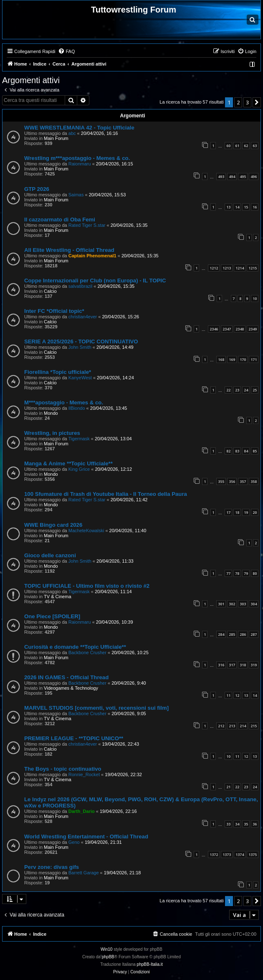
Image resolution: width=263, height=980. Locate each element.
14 (237, 207)
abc (72, 133)
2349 (253, 329)
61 (237, 146)
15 (246, 207)
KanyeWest (80, 378)
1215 (253, 268)
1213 (227, 268)
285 (232, 634)
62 (246, 146)
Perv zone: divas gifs (52, 867)
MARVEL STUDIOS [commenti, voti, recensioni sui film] (96, 708)
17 (228, 512)
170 (243, 359)
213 (232, 726)
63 (255, 146)
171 (254, 359)
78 (237, 573)
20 (255, 512)
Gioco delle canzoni (50, 555)
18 (237, 512)
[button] (257, 102)
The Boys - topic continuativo (63, 769)
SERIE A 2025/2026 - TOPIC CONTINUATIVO (81, 341)
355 (221, 481)
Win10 (106, 949)
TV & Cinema (57, 597)
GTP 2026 (37, 189)
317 (232, 665)
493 (221, 176)
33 (228, 824)
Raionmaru (80, 164)
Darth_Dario (82, 811)
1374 (240, 854)
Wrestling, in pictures (52, 433)
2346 (214, 329)
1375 (253, 854)
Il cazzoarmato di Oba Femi (60, 220)
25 (255, 390)
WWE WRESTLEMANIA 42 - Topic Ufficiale (79, 128)
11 (228, 695)
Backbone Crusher (87, 652)
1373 (227, 854)
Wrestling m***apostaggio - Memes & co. (77, 158)
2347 (227, 329)
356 (232, 481)
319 (254, 665)
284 (221, 634)
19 (246, 512)
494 (232, 176)
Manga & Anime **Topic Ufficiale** (68, 463)
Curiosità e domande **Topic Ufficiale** (75, 647)
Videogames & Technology (71, 688)
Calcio (50, 291)
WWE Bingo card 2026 (53, 525)
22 (228, 390)
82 (228, 451)
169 (232, 359)
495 (243, 176)
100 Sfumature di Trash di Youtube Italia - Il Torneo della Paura (106, 494)
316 (221, 665)
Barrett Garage (84, 873)
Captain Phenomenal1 (92, 256)
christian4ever (83, 317)
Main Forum (56, 138)
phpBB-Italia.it (150, 964)
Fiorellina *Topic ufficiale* (58, 372)
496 (254, 176)
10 (255, 298)
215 (254, 726)
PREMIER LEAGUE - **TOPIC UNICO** (74, 738)
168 (221, 359)
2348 (240, 329)
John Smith (80, 347)
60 (228, 146)
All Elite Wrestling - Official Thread (69, 250)
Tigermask (79, 439)
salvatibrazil (80, 286)
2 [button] (238, 102)
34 (237, 824)
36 (255, 824)
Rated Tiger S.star (87, 225)
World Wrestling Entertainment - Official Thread (86, 837)
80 (255, 573)
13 (228, 207)
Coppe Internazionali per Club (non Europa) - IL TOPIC (95, 281)
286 (243, 634)
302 (232, 604)
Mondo (51, 413)
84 (246, 451)
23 (237, 390)
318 (243, 665)
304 (254, 604)
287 (254, 634)
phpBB (108, 957)
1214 (240, 268)
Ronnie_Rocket (84, 774)
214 (243, 726)
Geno (74, 842)
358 (254, 481)
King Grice (79, 469)
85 (255, 451)
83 (237, 451)
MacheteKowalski (86, 531)
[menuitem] (66, 51)
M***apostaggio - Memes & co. (64, 402)
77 (228, 573)
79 (246, 573)
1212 (214, 268)
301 (221, 604)
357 (243, 481)
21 (228, 787)
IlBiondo (77, 408)
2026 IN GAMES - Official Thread (66, 677)
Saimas (76, 195)
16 (255, 207)
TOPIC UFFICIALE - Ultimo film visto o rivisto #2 (87, 586)
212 (221, 726)
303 (243, 604)
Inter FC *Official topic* (54, 311)
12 (237, 695)
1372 (214, 854)
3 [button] (247, 102)
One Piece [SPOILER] (52, 616)
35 (246, 824)
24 (246, 390)
